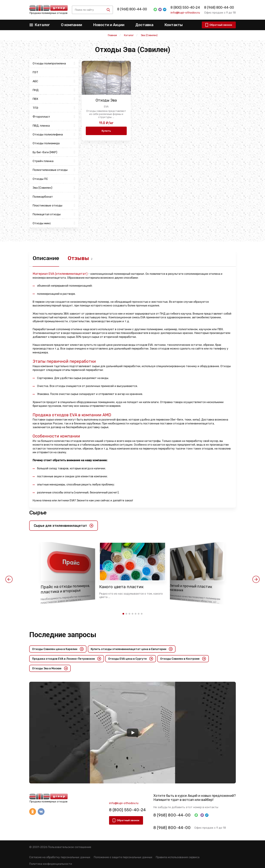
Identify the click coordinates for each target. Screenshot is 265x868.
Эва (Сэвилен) (42, 188)
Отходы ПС (40, 179)
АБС (35, 81)
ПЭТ (35, 72)
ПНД (36, 90)
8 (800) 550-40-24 (184, 7)
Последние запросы (63, 635)
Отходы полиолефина (48, 134)
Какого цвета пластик (121, 587)
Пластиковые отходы (47, 205)
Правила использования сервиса (178, 857)
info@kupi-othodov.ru (184, 13)
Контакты (174, 25)
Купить (106, 131)
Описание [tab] (46, 258)
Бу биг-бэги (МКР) (45, 152)
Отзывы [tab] (78, 258)
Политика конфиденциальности (51, 864)
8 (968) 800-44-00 (134, 9)
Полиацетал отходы (47, 214)
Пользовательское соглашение (70, 847)
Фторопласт (41, 117)
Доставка (144, 25)
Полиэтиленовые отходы (50, 170)
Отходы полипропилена (49, 63)
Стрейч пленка (43, 161)
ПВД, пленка (41, 126)
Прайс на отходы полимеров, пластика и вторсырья (65, 589)
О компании (72, 25)
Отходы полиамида (46, 143)
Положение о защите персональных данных (123, 857)
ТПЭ (35, 108)
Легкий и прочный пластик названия (191, 588)
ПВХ (35, 99)
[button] (9, 579)
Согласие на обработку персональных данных (60, 857)
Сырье (38, 513)
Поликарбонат (43, 197)
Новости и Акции (109, 25)
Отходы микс (42, 223)
